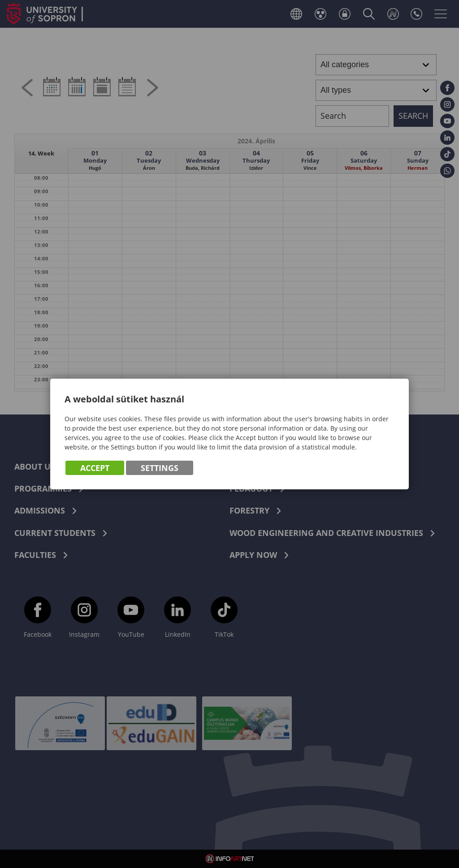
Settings (160, 468)
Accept (95, 468)
